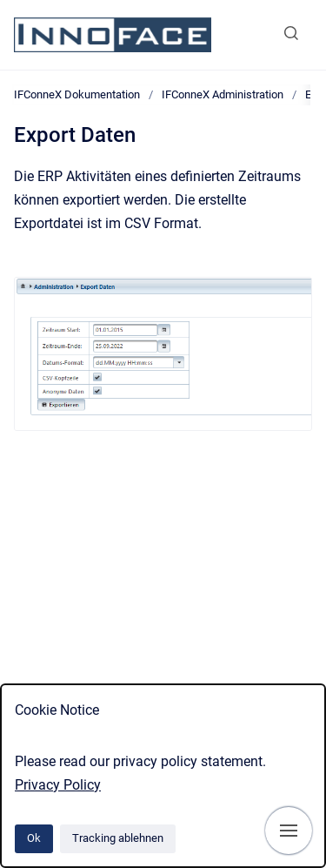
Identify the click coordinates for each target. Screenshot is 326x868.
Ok (34, 838)
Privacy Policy (58, 785)
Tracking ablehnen (118, 838)
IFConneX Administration (223, 94)
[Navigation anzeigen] (289, 831)
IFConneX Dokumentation (77, 94)
